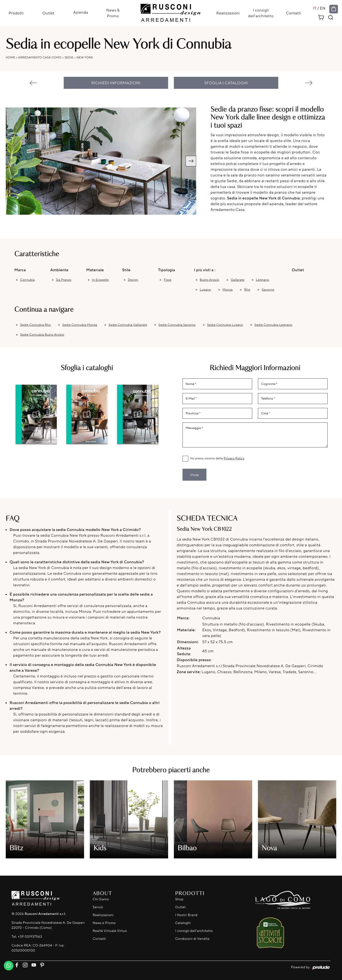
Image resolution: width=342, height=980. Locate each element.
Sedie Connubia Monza (80, 325)
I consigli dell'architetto (261, 13)
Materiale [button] (95, 270)
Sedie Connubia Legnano (274, 325)
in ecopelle (100, 280)
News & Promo (113, 13)
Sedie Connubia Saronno (177, 325)
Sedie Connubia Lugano (225, 325)
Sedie (69, 57)
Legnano (263, 280)
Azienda (81, 12)
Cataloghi (183, 923)
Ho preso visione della (217, 458)
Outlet (48, 13)
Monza (228, 290)
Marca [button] (20, 270)
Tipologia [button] (167, 270)
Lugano (205, 290)
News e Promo (104, 923)
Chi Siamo (101, 899)
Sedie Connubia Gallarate (128, 325)
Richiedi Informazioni (116, 83)
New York (85, 57)
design (133, 280)
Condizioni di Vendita (192, 939)
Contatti (294, 13)
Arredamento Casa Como (40, 57)
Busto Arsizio (209, 280)
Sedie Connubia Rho (35, 325)
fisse (168, 280)
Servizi (98, 907)
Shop (180, 899)
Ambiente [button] (59, 270)
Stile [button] (126, 270)
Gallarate (237, 280)
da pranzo (64, 280)
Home (11, 57)
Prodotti (16, 13)
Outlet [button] (298, 270)
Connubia (27, 280)
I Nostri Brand (186, 915)
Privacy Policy (234, 458)
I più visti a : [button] (205, 270)
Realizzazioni (228, 13)
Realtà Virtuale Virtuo (110, 931)
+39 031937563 (30, 937)
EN (323, 8)
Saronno (268, 290)
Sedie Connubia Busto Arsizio (42, 335)
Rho (247, 290)
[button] (191, 161)
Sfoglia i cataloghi (226, 83)
